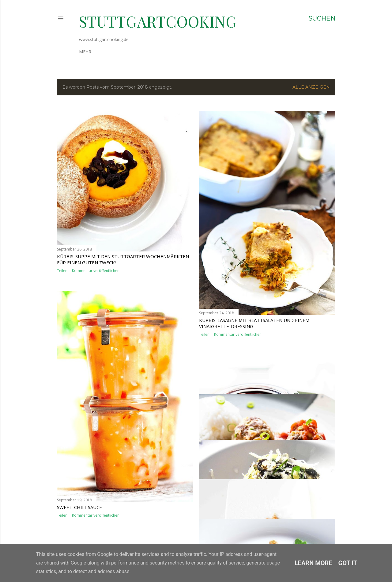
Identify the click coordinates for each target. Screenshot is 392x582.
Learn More (313, 563)
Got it (348, 563)
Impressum (119, 52)
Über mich (91, 52)
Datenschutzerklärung (163, 52)
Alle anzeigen (311, 87)
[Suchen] (322, 18)
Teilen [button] (62, 271)
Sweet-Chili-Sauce (79, 507)
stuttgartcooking (158, 21)
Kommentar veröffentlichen (96, 271)
